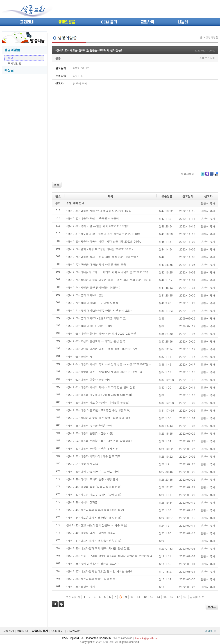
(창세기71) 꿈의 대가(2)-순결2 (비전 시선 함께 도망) (99, 310)
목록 (57, 185)
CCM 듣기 (109, 22)
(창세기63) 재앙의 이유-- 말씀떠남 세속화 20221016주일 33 (104, 372)
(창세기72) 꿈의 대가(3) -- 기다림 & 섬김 (92, 303)
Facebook (211, 175)
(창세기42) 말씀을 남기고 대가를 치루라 (91, 533)
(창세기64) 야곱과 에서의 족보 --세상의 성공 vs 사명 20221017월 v (109, 364)
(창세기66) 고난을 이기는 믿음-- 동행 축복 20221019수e (102, 349)
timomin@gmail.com (147, 638)
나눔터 (183, 22)
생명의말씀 (67, 22)
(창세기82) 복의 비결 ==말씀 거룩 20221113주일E (98, 226)
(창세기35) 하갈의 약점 (81, 587)
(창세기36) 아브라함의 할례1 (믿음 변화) (92, 579)
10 (132, 597)
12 (145, 597)
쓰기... (212, 607)
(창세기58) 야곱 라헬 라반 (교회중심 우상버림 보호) (98, 410)
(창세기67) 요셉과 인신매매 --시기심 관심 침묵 (96, 341)
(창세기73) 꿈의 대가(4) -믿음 (85, 295)
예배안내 (23, 631)
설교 (11, 58)
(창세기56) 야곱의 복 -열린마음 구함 (89, 425)
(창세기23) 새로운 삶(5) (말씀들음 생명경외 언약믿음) (89, 50)
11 (139, 597)
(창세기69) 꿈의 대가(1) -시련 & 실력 (90, 326)
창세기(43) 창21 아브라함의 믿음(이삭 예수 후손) (97, 525)
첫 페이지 (73, 597)
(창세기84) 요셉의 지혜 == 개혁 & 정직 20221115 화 (99, 211)
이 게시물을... (189, 174)
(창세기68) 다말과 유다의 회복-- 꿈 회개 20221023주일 (101, 333)
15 (165, 597)
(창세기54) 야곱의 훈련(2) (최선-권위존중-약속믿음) (99, 441)
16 (171, 597)
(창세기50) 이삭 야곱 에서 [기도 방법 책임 (93, 471)
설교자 (208, 196)
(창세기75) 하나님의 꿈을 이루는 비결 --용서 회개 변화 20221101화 (109, 280)
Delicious (216, 175)
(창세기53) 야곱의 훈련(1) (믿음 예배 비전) (93, 448)
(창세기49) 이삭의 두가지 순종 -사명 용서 (92, 479)
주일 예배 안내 (75, 203)
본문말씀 (167, 196)
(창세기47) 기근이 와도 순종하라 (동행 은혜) (94, 495)
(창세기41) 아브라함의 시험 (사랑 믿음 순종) (94, 541)
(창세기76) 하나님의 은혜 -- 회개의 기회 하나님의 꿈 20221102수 (108, 272)
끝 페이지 (197, 597)
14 (158, 597)
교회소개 (9, 631)
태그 (61, 604)
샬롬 (58, 58)
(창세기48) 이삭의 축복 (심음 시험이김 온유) (94, 487)
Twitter (203, 175)
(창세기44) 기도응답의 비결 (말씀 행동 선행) (94, 518)
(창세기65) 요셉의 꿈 (79, 356)
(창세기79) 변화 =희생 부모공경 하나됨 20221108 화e (100, 249)
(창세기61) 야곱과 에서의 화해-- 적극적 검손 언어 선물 (101, 387)
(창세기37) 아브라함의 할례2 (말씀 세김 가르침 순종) (99, 571)
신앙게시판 (74, 631)
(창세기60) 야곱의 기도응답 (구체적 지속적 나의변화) (99, 395)
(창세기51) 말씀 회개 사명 (83, 464)
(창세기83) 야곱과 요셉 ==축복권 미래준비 (93, 218)
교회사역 (147, 22)
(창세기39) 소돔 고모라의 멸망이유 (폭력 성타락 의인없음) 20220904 (109, 556)
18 (185, 597)
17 (178, 597)
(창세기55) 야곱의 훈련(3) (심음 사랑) (90, 433)
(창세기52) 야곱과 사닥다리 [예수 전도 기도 (94, 456)
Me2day (207, 175)
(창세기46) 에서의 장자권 (82, 502)
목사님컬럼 (15, 63)
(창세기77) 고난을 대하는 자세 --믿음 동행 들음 (96, 264)
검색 (55, 604)
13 (152, 597)
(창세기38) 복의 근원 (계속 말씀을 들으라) (93, 564)
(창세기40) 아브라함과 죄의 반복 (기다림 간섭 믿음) (98, 548)
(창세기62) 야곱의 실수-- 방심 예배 (89, 379)
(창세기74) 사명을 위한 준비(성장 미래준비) (93, 287)
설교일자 (188, 196)
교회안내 (27, 22)
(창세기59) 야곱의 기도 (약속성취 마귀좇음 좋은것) (98, 402)
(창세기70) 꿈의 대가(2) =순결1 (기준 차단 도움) (96, 318)
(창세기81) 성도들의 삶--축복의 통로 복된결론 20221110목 (103, 234)
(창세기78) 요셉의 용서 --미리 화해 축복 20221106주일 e (102, 257)
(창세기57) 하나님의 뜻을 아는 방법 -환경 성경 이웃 (99, 418)
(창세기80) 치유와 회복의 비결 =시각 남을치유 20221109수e (104, 241)
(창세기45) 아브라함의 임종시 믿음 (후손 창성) (95, 510)
